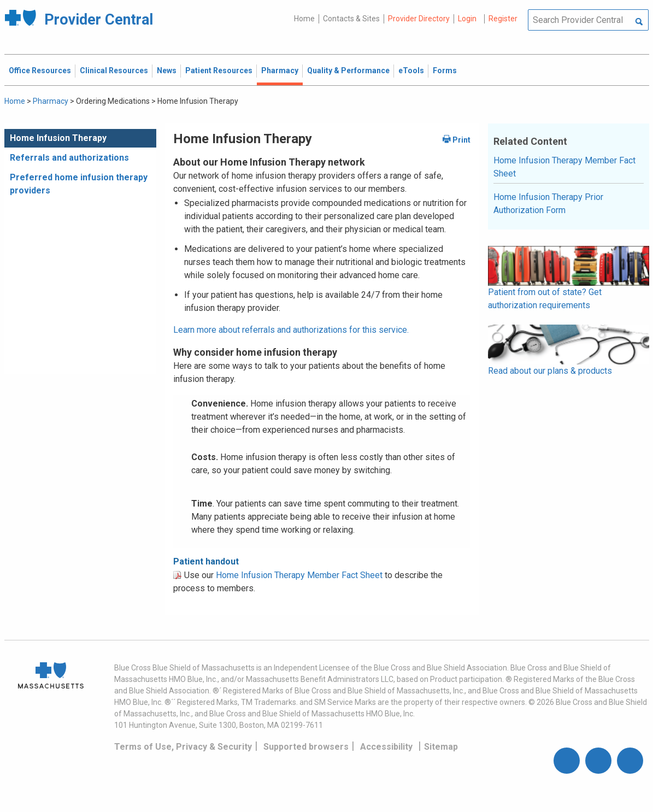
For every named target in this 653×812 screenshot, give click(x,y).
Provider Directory (419, 19)
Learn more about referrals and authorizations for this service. (291, 330)
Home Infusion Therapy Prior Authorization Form (548, 204)
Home (304, 19)
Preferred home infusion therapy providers (79, 184)
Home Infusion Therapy (58, 138)
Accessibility (386, 747)
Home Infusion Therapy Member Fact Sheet (299, 575)
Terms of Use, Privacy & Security (183, 747)
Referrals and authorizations (69, 158)
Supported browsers (306, 747)
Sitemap (441, 747)
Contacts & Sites (351, 19)
